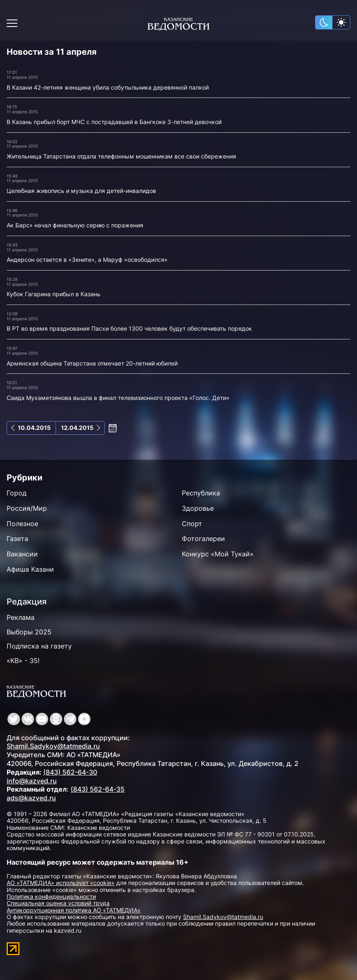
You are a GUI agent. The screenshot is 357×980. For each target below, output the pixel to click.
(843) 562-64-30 (70, 772)
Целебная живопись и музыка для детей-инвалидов (81, 191)
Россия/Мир (27, 508)
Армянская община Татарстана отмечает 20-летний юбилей (92, 363)
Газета (17, 539)
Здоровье (198, 508)
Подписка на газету (39, 646)
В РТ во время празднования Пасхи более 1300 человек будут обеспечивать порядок (129, 328)
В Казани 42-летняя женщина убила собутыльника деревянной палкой (108, 87)
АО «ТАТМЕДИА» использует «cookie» (61, 883)
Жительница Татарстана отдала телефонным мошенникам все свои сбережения (121, 156)
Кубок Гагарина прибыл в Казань (54, 294)
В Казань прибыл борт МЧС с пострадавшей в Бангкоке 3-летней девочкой (114, 122)
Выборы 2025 (29, 632)
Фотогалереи (203, 539)
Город (17, 493)
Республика (201, 493)
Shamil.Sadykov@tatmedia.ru (53, 746)
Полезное (22, 524)
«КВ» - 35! (23, 661)
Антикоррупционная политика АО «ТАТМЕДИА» (74, 910)
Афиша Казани (30, 569)
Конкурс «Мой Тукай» (218, 554)
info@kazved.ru (32, 781)
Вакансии (22, 554)
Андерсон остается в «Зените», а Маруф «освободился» (87, 260)
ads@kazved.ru (31, 798)
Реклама (21, 617)
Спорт (192, 524)
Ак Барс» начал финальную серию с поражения (75, 225)
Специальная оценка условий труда (58, 903)
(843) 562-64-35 (98, 789)
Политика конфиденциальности (51, 896)
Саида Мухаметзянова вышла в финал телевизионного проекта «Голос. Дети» (118, 398)
